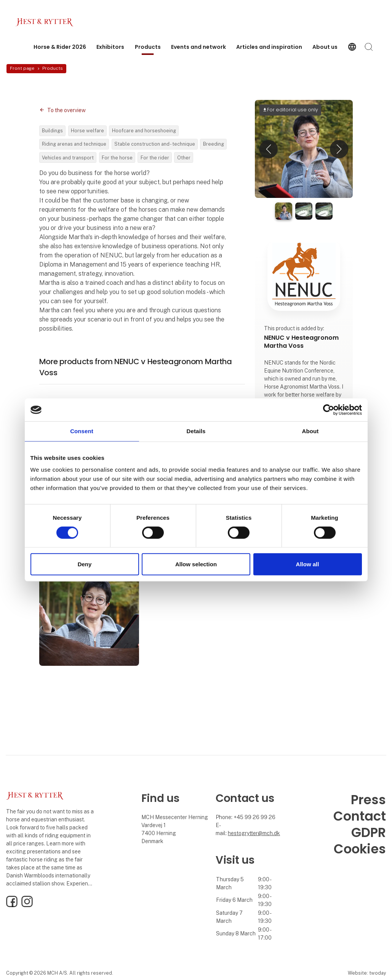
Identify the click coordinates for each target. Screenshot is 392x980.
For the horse (117, 158)
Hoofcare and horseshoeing (144, 131)
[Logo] (46, 22)
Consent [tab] (82, 431)
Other (184, 158)
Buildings (52, 131)
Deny (85, 564)
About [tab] (310, 431)
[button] (269, 149)
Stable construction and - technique (155, 144)
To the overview (66, 110)
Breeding (214, 144)
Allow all (308, 564)
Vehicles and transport (68, 158)
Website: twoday (367, 973)
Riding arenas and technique (74, 144)
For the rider (155, 158)
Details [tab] (196, 431)
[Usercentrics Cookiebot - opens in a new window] (329, 410)
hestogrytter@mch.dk (254, 833)
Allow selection (196, 564)
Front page (22, 68)
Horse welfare (87, 131)
